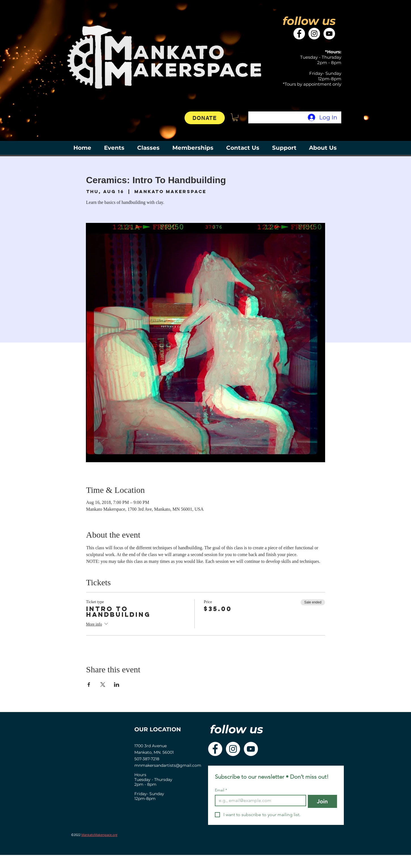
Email (221, 790)
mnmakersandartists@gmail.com (168, 765)
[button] (235, 117)
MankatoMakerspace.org (99, 835)
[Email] (259, 801)
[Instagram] (314, 34)
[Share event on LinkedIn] (117, 685)
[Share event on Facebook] (89, 685)
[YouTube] (329, 34)
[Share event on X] (103, 685)
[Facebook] (299, 34)
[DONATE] (205, 118)
